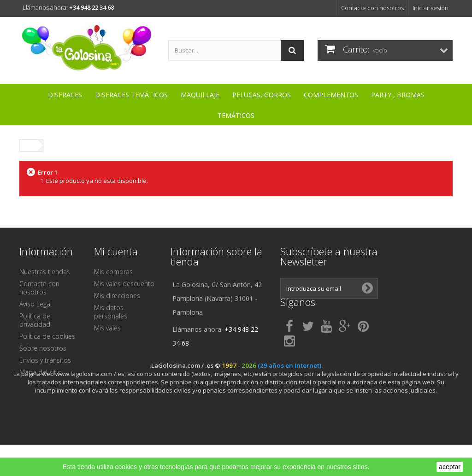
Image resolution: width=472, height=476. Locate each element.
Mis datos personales (111, 312)
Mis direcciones (117, 296)
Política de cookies (47, 336)
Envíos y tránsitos (45, 360)
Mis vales (107, 328)
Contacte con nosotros (372, 8)
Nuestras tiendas (45, 272)
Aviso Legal (35, 304)
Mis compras (113, 272)
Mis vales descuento (124, 284)
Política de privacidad (35, 320)
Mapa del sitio (41, 372)
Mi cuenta (116, 251)
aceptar (450, 467)
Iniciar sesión (431, 8)
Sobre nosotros (43, 348)
